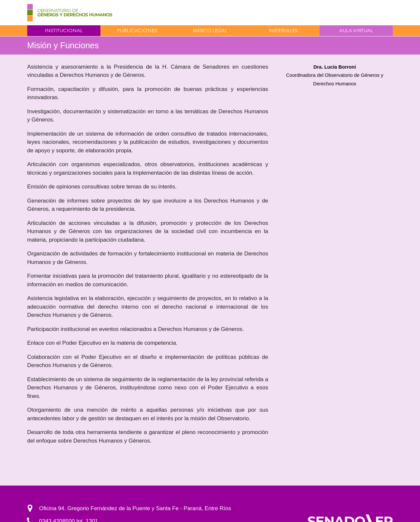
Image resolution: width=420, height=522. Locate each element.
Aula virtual (356, 31)
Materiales (283, 31)
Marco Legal (210, 31)
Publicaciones (137, 31)
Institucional (64, 31)
